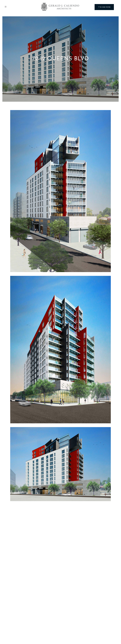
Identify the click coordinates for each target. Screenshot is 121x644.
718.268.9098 (104, 7)
